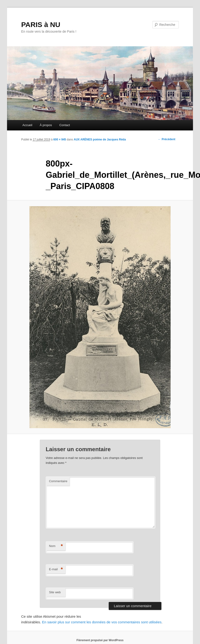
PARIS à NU (41, 25)
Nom (56, 546)
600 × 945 (60, 140)
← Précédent (167, 139)
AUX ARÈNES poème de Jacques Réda (100, 140)
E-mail (56, 569)
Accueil (27, 125)
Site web (55, 592)
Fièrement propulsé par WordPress (100, 640)
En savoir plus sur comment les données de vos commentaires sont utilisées (102, 622)
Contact (65, 125)
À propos (46, 125)
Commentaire (58, 481)
